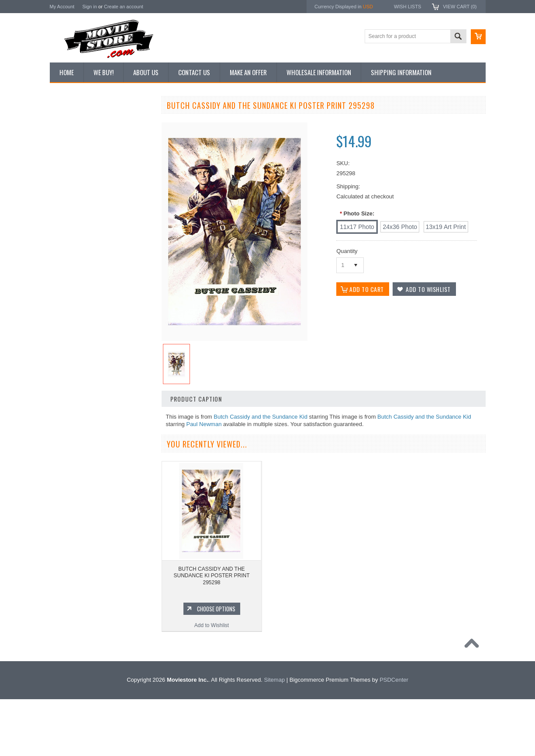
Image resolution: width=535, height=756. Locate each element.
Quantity (347, 251)
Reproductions (71, 181)
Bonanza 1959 (71, 672)
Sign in (90, 7)
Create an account (124, 7)
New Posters (69, 196)
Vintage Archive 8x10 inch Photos (94, 137)
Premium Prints (72, 211)
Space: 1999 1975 (76, 598)
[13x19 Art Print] (446, 227)
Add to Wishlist (102, 477)
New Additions (71, 122)
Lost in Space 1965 (77, 583)
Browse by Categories (80, 166)
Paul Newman (204, 424)
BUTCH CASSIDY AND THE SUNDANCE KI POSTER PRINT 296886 (102, 431)
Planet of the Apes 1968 (82, 613)
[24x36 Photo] (400, 227)
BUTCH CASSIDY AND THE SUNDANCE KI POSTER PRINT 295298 (211, 576)
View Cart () (460, 7)
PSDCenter (394, 737)
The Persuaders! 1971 (81, 628)
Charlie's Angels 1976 (80, 569)
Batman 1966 (70, 539)
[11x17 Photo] (357, 227)
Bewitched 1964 (73, 643)
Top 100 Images (73, 152)
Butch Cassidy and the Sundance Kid (261, 417)
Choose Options (107, 460)
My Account (62, 7)
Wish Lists (407, 7)
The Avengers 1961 (77, 554)
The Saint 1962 (72, 658)
